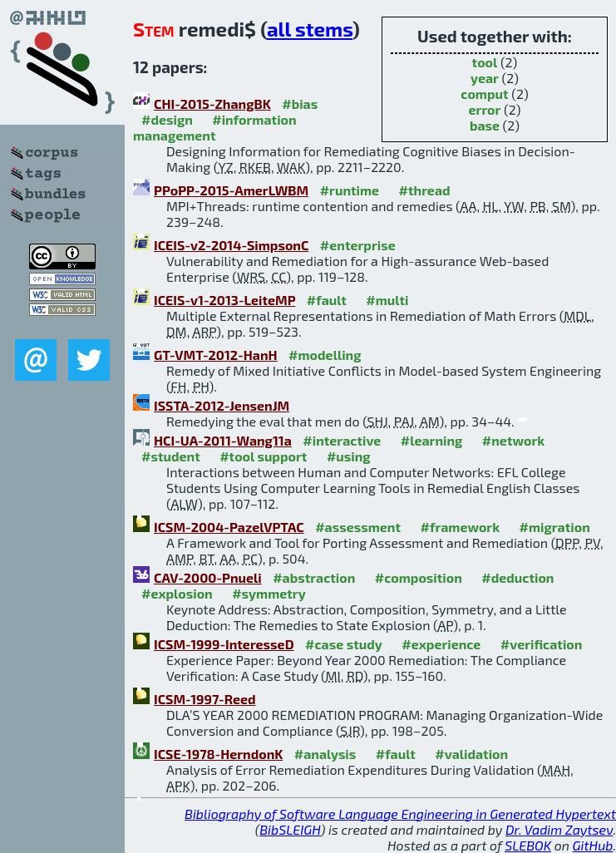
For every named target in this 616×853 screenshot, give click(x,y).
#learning (432, 440)
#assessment (358, 527)
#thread (425, 190)
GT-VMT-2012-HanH (216, 355)
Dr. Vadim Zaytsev (559, 829)
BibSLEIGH (290, 829)
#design (167, 119)
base (485, 125)
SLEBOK (528, 845)
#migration (555, 527)
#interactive (342, 440)
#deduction (517, 577)
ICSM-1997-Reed (205, 699)
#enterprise (358, 245)
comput (484, 94)
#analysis (325, 754)
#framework (461, 527)
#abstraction (314, 577)
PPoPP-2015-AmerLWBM (231, 190)
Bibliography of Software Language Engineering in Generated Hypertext (400, 814)
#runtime (350, 190)
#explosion (177, 593)
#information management (215, 127)
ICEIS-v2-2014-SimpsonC (231, 245)
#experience (441, 644)
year (485, 78)
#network (513, 440)
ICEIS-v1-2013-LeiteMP (224, 300)
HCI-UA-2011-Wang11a (223, 440)
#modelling (325, 355)
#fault (327, 300)
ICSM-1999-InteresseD (224, 644)
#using (349, 456)
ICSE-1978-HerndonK (218, 754)
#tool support (263, 456)
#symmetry (269, 593)
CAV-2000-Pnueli (208, 577)
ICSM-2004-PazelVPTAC (229, 527)
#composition (419, 577)
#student (171, 456)
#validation (471, 754)
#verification (542, 644)
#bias (300, 104)
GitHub (593, 845)
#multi (387, 300)
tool (485, 62)
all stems (310, 29)
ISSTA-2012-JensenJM (222, 405)
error (485, 109)
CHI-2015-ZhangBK (212, 104)
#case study (344, 644)
